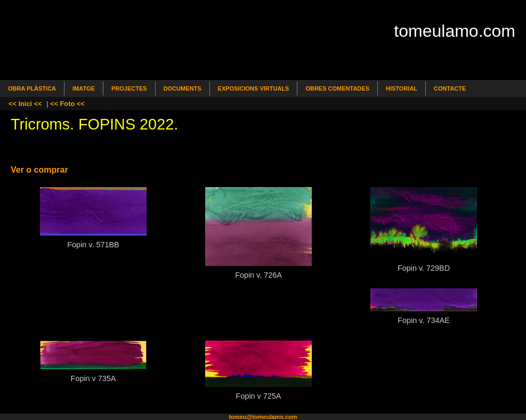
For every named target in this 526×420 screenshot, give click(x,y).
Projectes (129, 88)
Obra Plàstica (32, 88)
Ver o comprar (39, 170)
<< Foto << (67, 104)
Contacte (450, 88)
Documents (183, 88)
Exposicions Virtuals (254, 88)
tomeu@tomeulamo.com (263, 417)
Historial (402, 88)
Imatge (84, 88)
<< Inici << (25, 104)
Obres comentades (337, 88)
